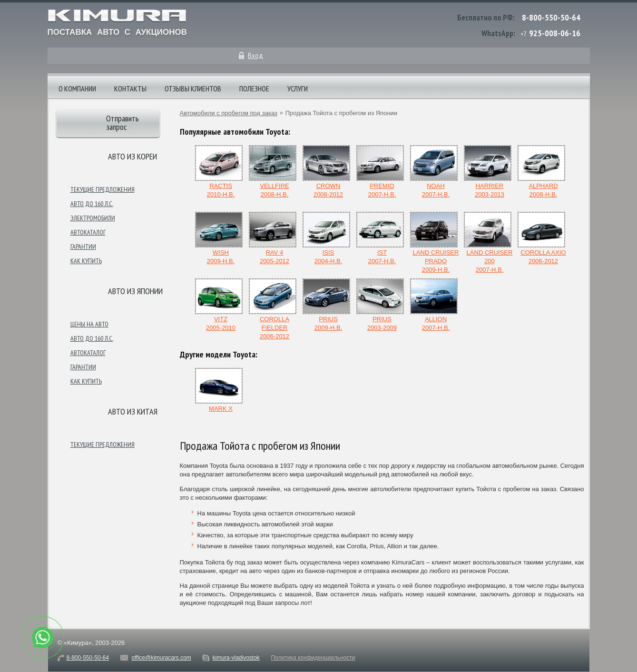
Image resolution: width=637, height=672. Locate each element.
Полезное (254, 89)
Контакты (130, 89)
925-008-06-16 (555, 33)
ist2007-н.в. (380, 238)
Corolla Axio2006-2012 (542, 238)
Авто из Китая (133, 411)
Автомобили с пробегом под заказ (229, 113)
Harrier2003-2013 (488, 172)
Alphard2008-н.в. (541, 172)
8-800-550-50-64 (551, 17)
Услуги (298, 89)
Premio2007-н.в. (380, 172)
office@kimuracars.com (162, 658)
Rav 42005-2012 (273, 238)
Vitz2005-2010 (219, 305)
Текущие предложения (103, 189)
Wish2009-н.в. (219, 238)
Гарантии (83, 247)
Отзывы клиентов (193, 89)
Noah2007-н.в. (434, 172)
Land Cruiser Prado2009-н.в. (435, 242)
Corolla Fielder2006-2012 (273, 309)
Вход (255, 55)
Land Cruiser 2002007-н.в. (488, 242)
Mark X (219, 390)
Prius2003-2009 (380, 305)
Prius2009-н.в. (326, 305)
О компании (77, 89)
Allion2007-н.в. (434, 305)
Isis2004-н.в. (326, 238)
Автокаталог (88, 232)
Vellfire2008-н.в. (273, 172)
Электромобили (93, 218)
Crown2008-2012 (326, 172)
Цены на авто (89, 324)
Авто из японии (135, 291)
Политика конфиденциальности (313, 658)
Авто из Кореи (132, 156)
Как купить (86, 261)
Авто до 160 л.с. (92, 204)
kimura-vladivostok (236, 658)
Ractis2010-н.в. (219, 172)
